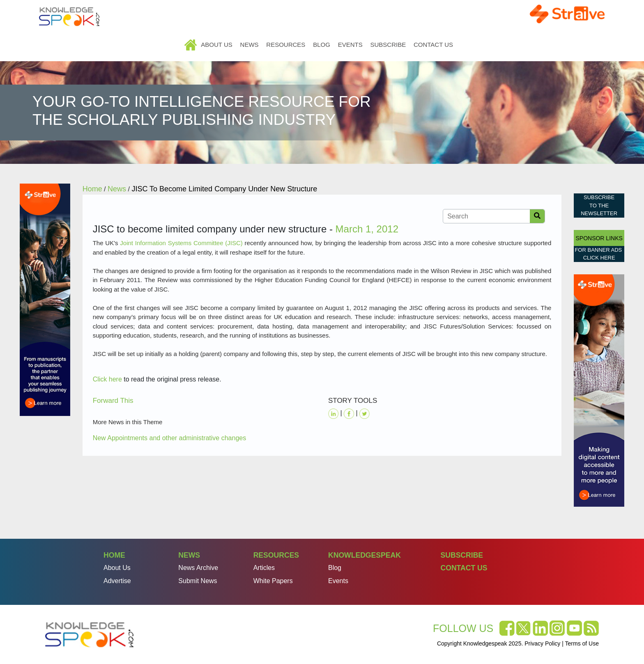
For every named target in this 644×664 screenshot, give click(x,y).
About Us (216, 45)
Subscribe (388, 45)
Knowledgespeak (365, 555)
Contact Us (433, 45)
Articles (264, 568)
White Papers (273, 581)
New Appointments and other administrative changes (170, 438)
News (250, 45)
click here (599, 258)
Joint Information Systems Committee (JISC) (181, 243)
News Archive (198, 568)
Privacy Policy (542, 643)
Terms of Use (582, 643)
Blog (322, 45)
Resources (286, 45)
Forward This (113, 401)
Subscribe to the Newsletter (599, 205)
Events (350, 45)
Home (191, 45)
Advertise (117, 581)
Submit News (198, 581)
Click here (107, 379)
